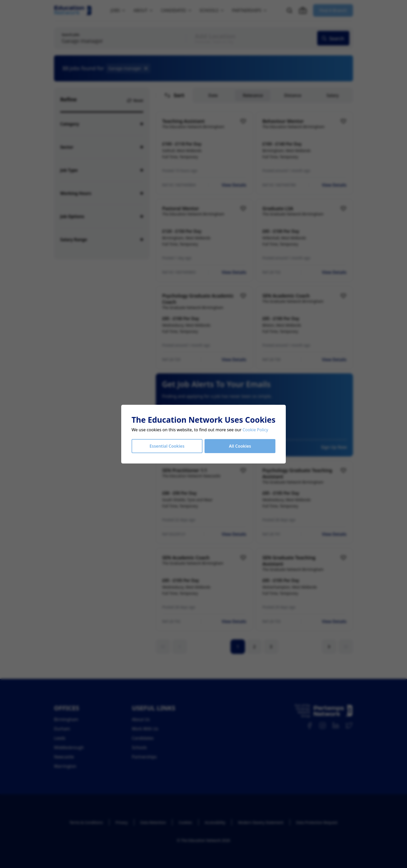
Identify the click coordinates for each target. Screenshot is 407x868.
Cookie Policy (256, 430)
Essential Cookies (167, 446)
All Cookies (240, 446)
